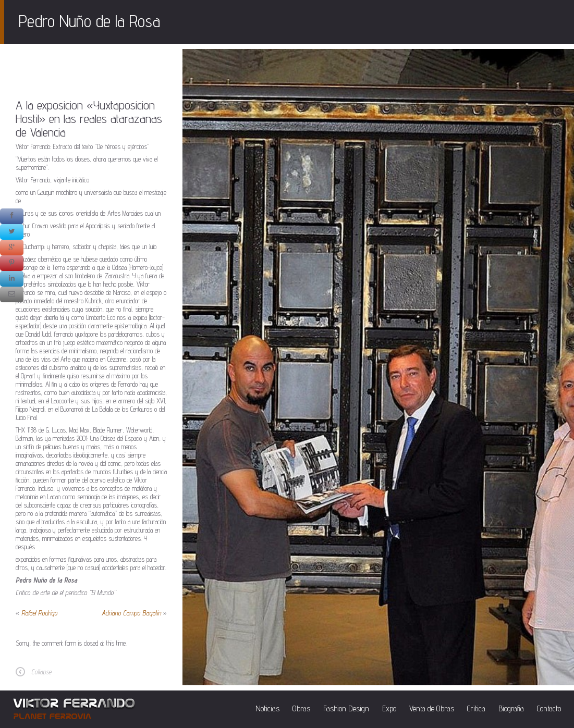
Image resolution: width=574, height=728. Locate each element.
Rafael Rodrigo (39, 613)
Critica (476, 708)
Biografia (511, 708)
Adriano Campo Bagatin (131, 613)
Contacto (549, 708)
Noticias (267, 708)
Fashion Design (346, 708)
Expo (389, 708)
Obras (301, 708)
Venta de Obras (432, 708)
